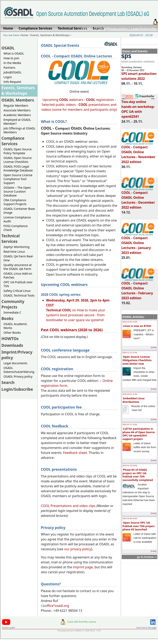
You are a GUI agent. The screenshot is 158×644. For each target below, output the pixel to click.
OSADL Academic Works (15, 326)
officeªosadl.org (55, 606)
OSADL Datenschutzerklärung (19, 370)
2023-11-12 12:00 (130, 353)
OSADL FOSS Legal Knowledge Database (18, 168)
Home (86, 29)
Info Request (12, 82)
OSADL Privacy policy (18, 376)
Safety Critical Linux (17, 291)
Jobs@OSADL (13, 72)
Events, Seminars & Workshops (50, 35)
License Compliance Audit (17, 219)
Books (7, 318)
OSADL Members (18, 100)
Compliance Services (13, 141)
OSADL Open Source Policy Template (18, 151)
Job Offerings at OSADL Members (19, 130)
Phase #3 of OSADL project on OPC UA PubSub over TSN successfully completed (138, 475)
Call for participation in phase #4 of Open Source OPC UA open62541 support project (139, 434)
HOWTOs (10, 339)
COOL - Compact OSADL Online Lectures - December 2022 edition (138, 198)
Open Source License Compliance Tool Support (18, 179)
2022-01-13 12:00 (130, 466)
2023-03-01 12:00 (130, 394)
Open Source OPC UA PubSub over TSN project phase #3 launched (139, 526)
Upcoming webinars (63, 100)
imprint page (83, 567)
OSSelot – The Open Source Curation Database (17, 191)
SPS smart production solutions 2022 (139, 74)
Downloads (12, 345)
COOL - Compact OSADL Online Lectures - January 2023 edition (138, 243)
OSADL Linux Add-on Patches (18, 275)
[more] (153, 347)
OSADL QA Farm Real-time (18, 258)
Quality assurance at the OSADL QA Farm (18, 267)
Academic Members (17, 115)
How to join (11, 58)
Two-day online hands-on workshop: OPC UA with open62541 (138, 107)
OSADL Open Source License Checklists (18, 160)
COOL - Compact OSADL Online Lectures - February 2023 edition (138, 289)
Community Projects (13, 304)
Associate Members (17, 110)
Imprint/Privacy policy (111, 29)
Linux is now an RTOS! (137, 326)
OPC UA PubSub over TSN (18, 284)
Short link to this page (146, 628)
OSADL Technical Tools (19, 295)
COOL (83, 105)
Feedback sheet (75, 453)
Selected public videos (59, 105)
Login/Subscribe (144, 29)
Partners (9, 68)
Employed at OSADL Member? (17, 122)
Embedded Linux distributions (134, 400)
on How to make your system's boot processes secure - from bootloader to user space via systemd (78, 310)
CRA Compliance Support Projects (15, 202)
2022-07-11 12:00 (130, 425)
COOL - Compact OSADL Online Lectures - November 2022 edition (139, 153)
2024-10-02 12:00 (130, 322)
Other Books (12, 333)
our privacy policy (78, 549)
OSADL (8, 48)
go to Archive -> (147, 557)
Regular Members (16, 106)
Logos (8, 77)
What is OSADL (14, 53)
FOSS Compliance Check (16, 228)
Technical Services (11, 239)
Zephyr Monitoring (17, 247)
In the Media (12, 63)
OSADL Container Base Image (19, 211)
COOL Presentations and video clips (68, 506)
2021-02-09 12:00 (130, 518)
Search (8, 382)
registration (100, 100)
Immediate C (12, 312)
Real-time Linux (14, 252)
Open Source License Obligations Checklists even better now (137, 360)
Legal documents (15, 363)
